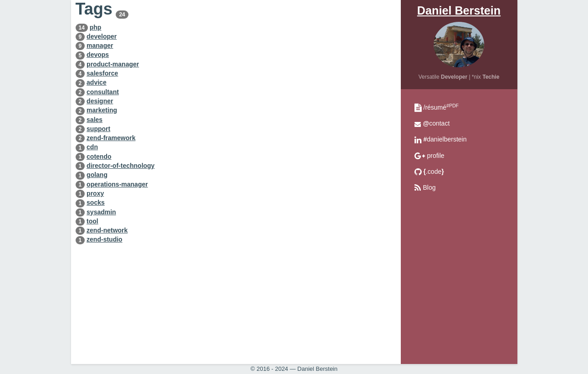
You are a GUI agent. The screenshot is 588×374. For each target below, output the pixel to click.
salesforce (102, 73)
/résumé (441, 107)
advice (97, 82)
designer (100, 101)
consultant (103, 92)
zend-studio (105, 239)
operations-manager (117, 184)
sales (95, 120)
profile (436, 156)
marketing (102, 110)
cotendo (99, 157)
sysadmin (101, 212)
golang (97, 175)
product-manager (113, 64)
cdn (92, 147)
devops (98, 55)
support (98, 129)
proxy (95, 193)
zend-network (107, 230)
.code (434, 172)
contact (437, 123)
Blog (429, 187)
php (96, 27)
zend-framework (111, 138)
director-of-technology (120, 166)
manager (100, 45)
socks (96, 202)
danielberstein (445, 139)
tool (92, 221)
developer (102, 36)
